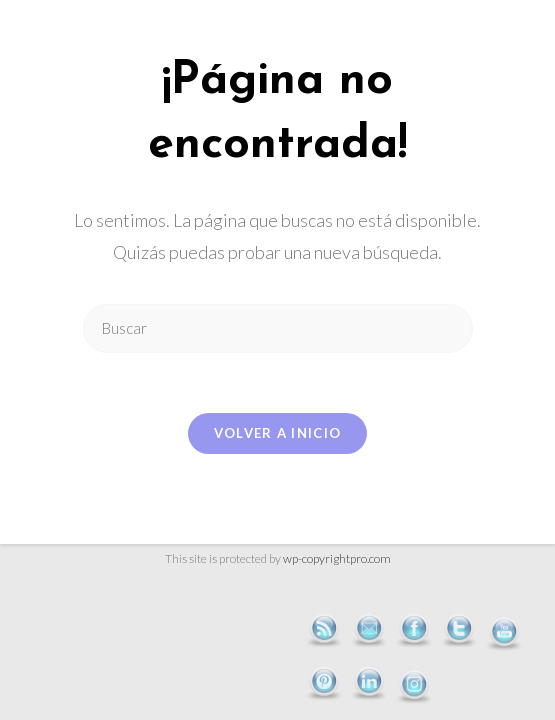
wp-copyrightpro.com (337, 558)
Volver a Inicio (278, 433)
